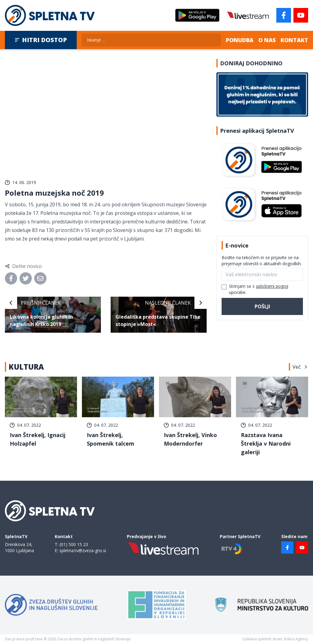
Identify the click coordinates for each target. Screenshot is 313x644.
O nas (267, 40)
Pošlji (262, 306)
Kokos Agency (296, 639)
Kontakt (294, 40)
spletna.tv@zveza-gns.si (83, 550)
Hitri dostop (41, 40)
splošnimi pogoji (272, 286)
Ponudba (240, 40)
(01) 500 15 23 (74, 544)
